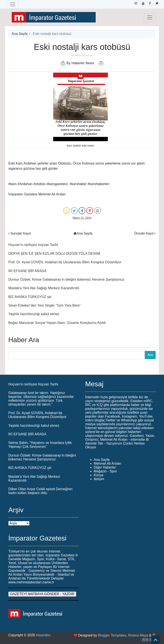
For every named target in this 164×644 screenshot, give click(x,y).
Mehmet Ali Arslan (107, 464)
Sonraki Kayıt (21, 233)
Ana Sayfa (20, 34)
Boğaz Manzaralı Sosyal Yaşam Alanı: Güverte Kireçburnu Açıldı (57, 323)
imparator (43, 635)
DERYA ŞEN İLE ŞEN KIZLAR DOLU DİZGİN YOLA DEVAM (54, 254)
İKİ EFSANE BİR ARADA (27, 271)
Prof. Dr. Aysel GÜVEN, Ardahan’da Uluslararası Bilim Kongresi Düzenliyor (65, 262)
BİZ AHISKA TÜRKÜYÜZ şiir (30, 297)
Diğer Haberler (105, 467)
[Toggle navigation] (13, 4)
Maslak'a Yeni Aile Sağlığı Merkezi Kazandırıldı (44, 288)
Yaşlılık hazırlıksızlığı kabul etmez (34, 314)
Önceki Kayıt (144, 233)
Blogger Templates (112, 635)
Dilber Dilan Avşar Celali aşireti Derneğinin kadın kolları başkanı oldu (40, 491)
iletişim (99, 479)
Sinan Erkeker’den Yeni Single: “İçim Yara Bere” (45, 305)
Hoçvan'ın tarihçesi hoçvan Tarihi (33, 245)
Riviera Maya (138, 635)
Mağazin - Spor (105, 471)
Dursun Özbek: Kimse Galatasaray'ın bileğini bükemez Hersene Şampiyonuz (66, 279)
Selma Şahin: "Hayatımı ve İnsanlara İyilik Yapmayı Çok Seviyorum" (40, 445)
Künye (99, 475)
